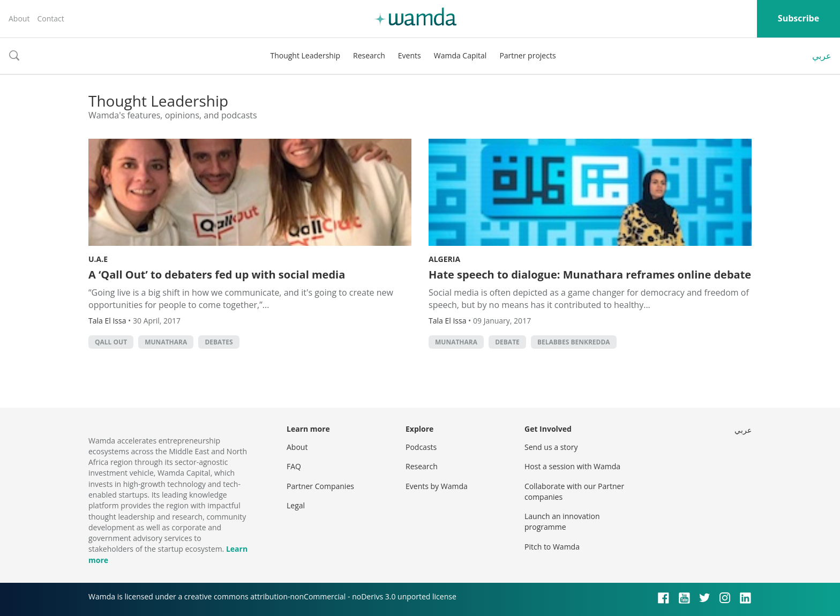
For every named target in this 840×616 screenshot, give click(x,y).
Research (369, 55)
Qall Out (111, 342)
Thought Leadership (305, 55)
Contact (50, 18)
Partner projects (527, 55)
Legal (296, 505)
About (19, 18)
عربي (822, 56)
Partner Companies (320, 486)
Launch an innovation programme (562, 521)
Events (410, 55)
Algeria (444, 259)
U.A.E (98, 259)
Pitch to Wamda (552, 547)
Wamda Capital (460, 55)
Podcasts (421, 447)
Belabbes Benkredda (574, 342)
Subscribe (798, 18)
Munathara (166, 342)
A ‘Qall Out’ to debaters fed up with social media (217, 275)
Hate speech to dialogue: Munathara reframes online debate (590, 275)
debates (219, 342)
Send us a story (551, 447)
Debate (507, 342)
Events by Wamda (437, 486)
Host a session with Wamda (572, 466)
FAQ (294, 466)
